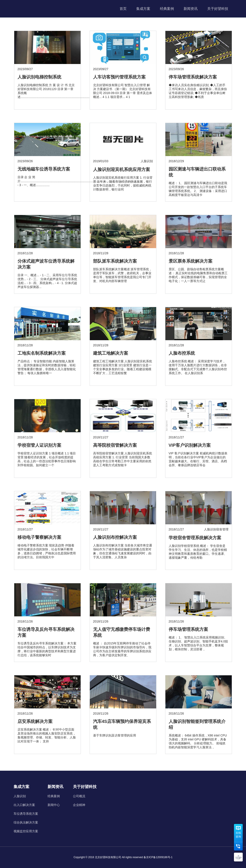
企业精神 (79, 805)
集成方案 (143, 9)
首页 (123, 9)
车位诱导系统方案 (26, 814)
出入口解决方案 (24, 805)
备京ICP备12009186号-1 (158, 857)
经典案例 (167, 9)
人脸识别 (20, 796)
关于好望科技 (218, 9)
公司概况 (79, 796)
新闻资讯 (191, 9)
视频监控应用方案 (26, 831)
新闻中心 (54, 805)
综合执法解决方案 (26, 822)
